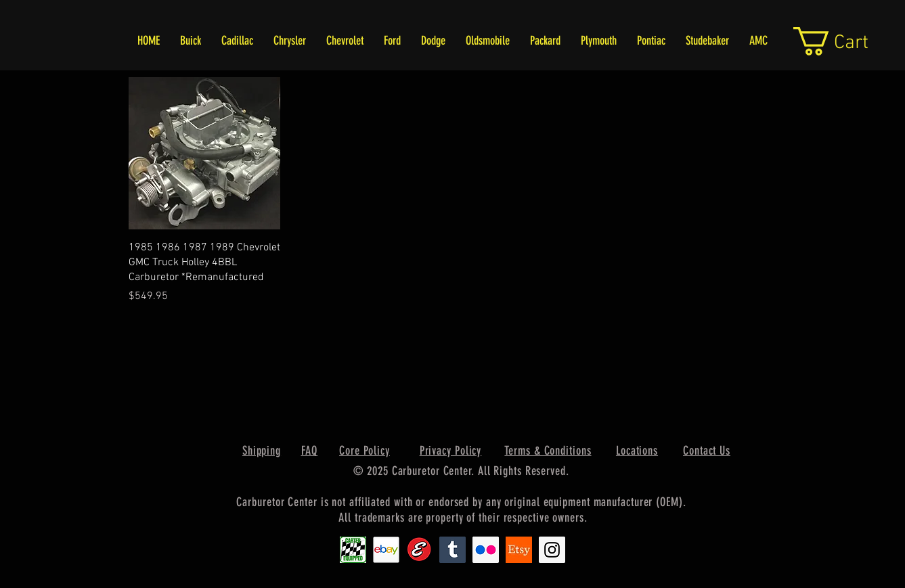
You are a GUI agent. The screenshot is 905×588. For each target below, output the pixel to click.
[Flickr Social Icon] (486, 550)
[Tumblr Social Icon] (452, 550)
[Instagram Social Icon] (552, 550)
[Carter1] (353, 550)
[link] (847, 41)
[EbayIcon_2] (386, 550)
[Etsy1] (519, 550)
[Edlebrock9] (419, 550)
